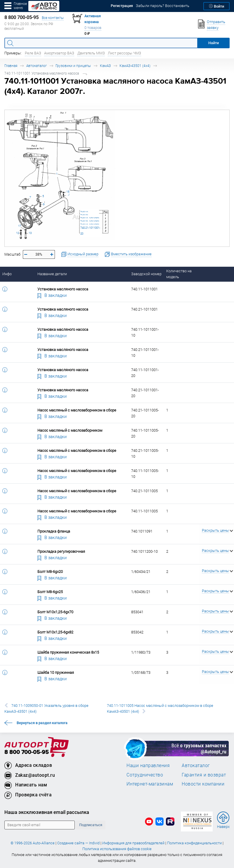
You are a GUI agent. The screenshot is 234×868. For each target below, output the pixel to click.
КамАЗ (105, 66)
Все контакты (53, 18)
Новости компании (203, 784)
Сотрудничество (145, 775)
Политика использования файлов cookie (117, 849)
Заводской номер (146, 274)
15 (68, 192)
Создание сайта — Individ (78, 843)
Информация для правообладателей (133, 843)
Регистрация (122, 6)
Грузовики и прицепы (73, 66)
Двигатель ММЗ (91, 53)
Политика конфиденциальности (194, 843)
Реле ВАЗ (33, 53)
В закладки (52, 295)
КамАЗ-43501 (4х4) (135, 66)
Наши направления (148, 765)
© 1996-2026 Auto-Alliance (33, 843)
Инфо (7, 274)
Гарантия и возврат (204, 775)
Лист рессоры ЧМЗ (124, 53)
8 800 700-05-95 (27, 752)
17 (19, 226)
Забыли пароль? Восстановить (163, 6)
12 (17, 233)
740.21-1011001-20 (90, 231)
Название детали (52, 274)
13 (30, 233)
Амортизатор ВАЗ (59, 53)
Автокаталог (37, 66)
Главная (11, 66)
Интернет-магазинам (150, 784)
